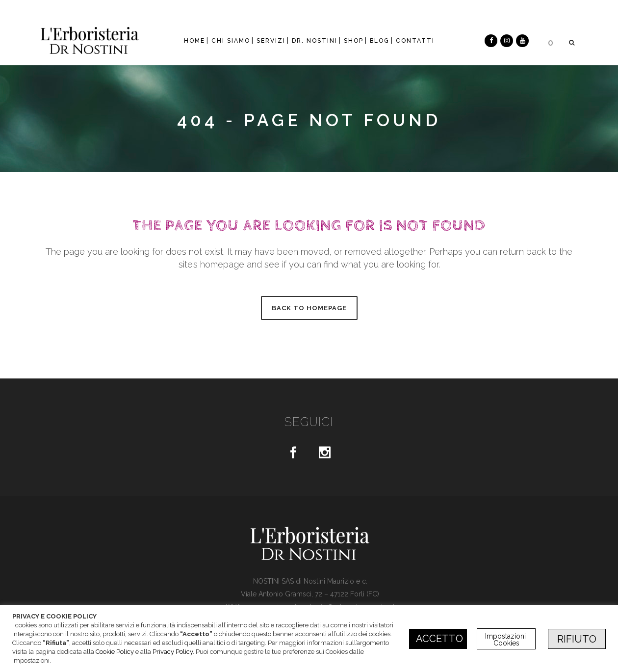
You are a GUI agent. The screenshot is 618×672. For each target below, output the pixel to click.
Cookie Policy (115, 652)
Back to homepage (309, 308)
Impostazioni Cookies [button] (506, 640)
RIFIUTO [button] (577, 639)
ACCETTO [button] (439, 639)
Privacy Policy (173, 652)
